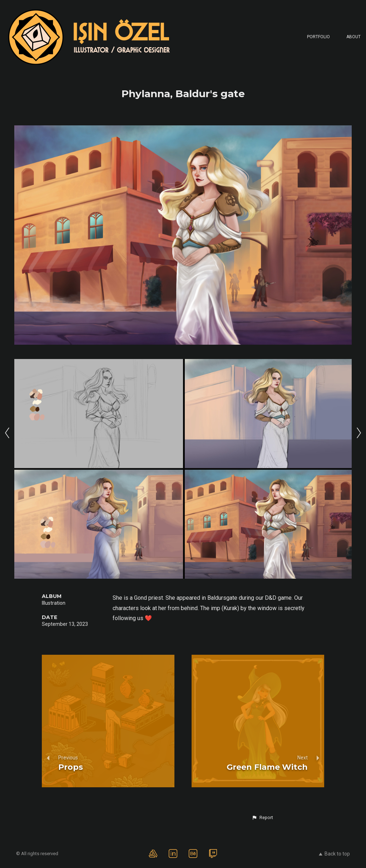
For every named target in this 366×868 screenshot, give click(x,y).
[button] (262, 818)
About (353, 37)
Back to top (334, 854)
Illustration (54, 603)
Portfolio (318, 37)
